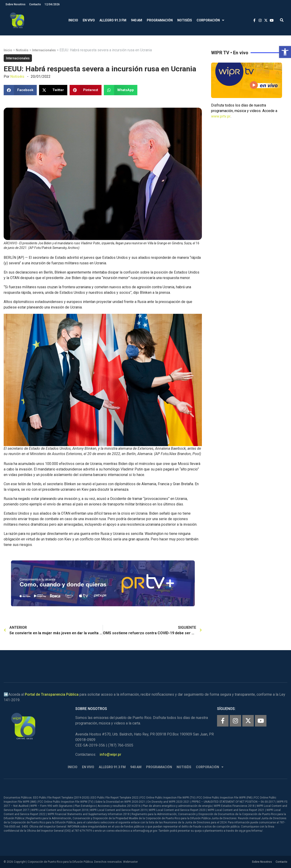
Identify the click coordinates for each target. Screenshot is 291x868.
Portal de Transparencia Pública (52, 694)
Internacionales (44, 50)
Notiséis (185, 20)
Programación (160, 20)
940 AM (137, 20)
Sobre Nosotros (16, 4)
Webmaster (130, 862)
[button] (285, 52)
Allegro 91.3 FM (113, 20)
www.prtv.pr (221, 116)
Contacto (35, 4)
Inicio (73, 20)
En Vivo (89, 20)
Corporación (210, 20)
